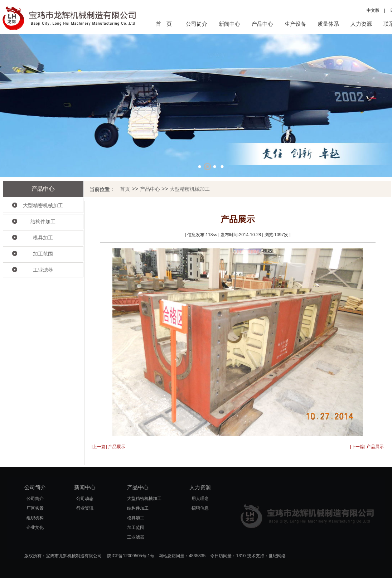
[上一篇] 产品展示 (108, 447)
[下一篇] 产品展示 (367, 447)
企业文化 (35, 528)
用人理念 (200, 499)
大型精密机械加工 (43, 205)
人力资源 (361, 24)
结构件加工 (43, 222)
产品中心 (262, 24)
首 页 (164, 24)
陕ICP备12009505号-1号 (131, 556)
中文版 (373, 10)
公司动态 (85, 499)
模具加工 (43, 238)
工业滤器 (43, 270)
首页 (125, 189)
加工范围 (43, 254)
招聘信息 (200, 508)
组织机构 (35, 518)
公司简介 (197, 24)
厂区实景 (35, 508)
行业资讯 (85, 508)
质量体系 (328, 24)
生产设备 (295, 24)
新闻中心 (229, 24)
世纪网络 (277, 556)
